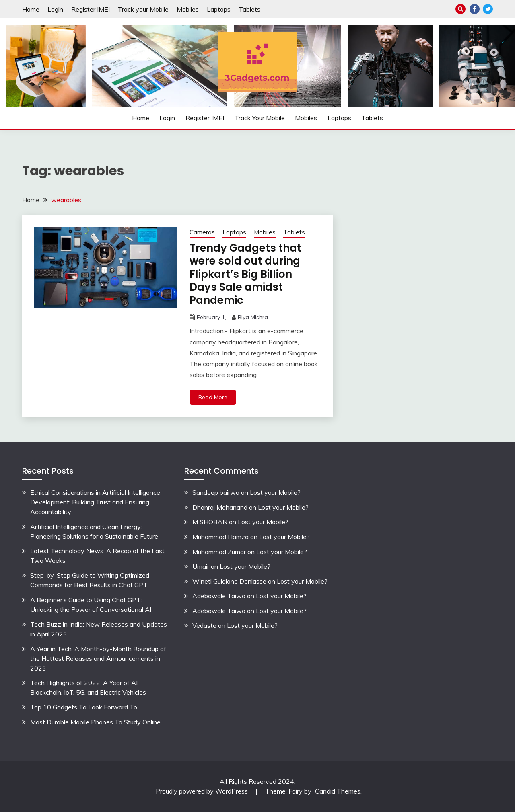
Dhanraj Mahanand (220, 507)
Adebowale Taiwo (219, 596)
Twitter (488, 9)
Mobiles (188, 9)
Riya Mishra (253, 317)
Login (55, 9)
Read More (213, 397)
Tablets (249, 9)
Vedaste (204, 625)
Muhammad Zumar (219, 552)
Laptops (219, 9)
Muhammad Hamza (220, 537)
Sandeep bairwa (216, 492)
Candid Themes (338, 791)
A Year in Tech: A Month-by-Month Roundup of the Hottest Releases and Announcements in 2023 (98, 658)
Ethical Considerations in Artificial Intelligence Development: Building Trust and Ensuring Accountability (95, 502)
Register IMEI (91, 9)
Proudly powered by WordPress (203, 791)
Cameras (202, 232)
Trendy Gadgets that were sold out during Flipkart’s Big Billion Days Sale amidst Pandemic (245, 274)
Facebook (475, 9)
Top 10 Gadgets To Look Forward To (84, 707)
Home (31, 9)
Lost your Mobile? (275, 492)
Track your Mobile (143, 9)
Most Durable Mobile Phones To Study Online (95, 722)
